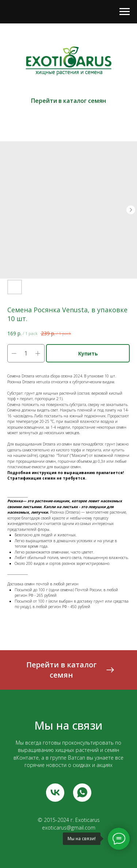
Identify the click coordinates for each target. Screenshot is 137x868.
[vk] (55, 793)
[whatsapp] (82, 793)
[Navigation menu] (125, 12)
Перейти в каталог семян (68, 101)
